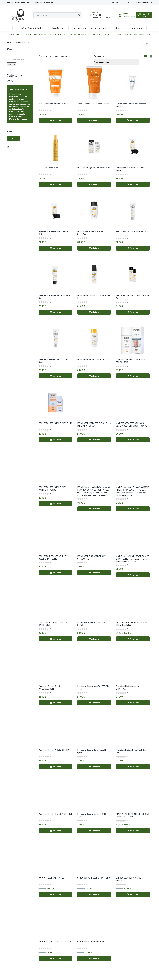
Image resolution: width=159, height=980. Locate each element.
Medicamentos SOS (142, 35)
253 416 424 (96, 15)
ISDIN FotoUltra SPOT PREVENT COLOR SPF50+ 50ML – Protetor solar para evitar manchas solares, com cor (133, 559)
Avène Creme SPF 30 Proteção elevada (93, 104)
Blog (118, 28)
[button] (30, 3)
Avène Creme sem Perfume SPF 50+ (53, 104)
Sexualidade (97, 35)
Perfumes (119, 35)
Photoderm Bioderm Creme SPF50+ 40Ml (55, 814)
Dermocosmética (16, 35)
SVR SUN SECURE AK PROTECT (52, 878)
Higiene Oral (56, 35)
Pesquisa (11, 64)
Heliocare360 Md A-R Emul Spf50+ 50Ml (132, 232)
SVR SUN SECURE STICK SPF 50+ (91, 942)
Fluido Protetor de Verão (48, 168)
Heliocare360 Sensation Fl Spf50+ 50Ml (94, 359)
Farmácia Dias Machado (30, 28)
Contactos (136, 28)
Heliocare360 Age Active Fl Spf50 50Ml (94, 168)
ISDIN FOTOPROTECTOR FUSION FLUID (55, 423)
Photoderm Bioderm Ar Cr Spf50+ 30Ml (54, 750)
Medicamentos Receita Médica (90, 28)
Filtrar (13, 138)
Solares (108, 35)
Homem (129, 35)
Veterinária (83, 35)
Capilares (44, 35)
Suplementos (70, 35)
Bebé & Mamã (31, 35)
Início (9, 43)
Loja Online (58, 28)
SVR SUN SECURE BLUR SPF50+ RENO (94, 878)
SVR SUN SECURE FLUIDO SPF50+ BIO (55, 942)
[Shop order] (117, 62)
